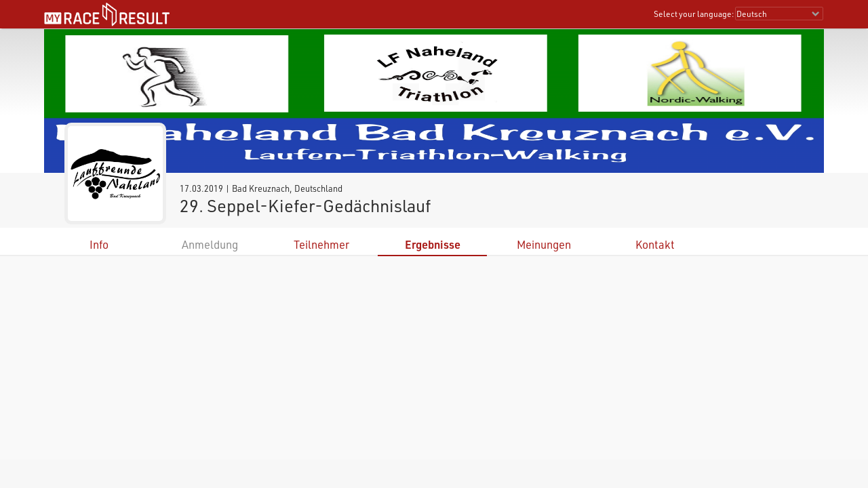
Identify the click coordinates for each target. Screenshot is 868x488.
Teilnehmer (321, 244)
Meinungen (544, 244)
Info (99, 244)
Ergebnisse (433, 244)
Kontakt (655, 244)
